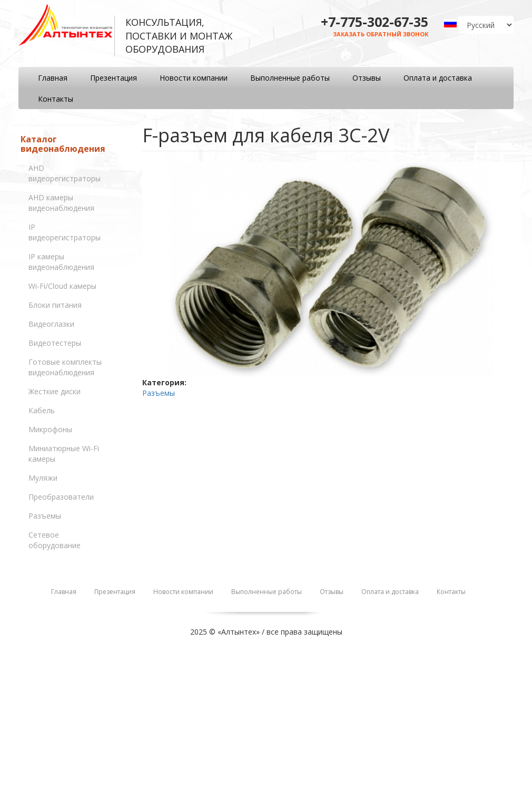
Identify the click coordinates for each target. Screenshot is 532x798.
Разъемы (45, 516)
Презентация (114, 78)
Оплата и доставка (438, 78)
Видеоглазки (51, 324)
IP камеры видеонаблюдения (61, 262)
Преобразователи (61, 497)
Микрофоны (50, 429)
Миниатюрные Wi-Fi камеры (64, 454)
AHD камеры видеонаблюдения (61, 203)
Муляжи (43, 478)
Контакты (56, 99)
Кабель (42, 410)
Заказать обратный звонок (381, 34)
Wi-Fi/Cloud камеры (62, 286)
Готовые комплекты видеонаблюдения (65, 367)
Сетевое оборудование (55, 540)
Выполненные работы (290, 78)
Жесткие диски (55, 391)
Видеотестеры (55, 343)
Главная (53, 78)
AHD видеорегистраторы (65, 173)
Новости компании (194, 78)
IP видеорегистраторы (65, 232)
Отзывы (367, 78)
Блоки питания (55, 305)
